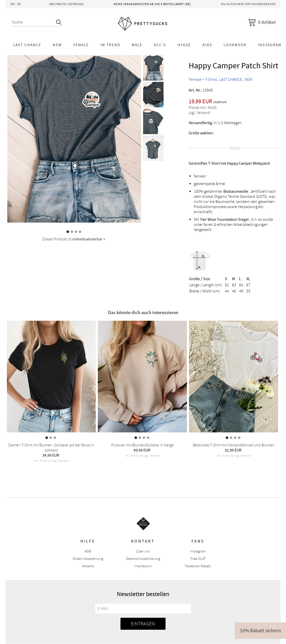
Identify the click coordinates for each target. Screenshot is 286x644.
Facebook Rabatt (198, 566)
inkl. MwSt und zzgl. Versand (51, 461)
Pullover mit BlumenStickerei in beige (142, 445)
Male (137, 45)
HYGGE (184, 45)
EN (13, 4)
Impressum (143, 566)
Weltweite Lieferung (66, 4)
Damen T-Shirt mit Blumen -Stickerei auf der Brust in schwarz (51, 448)
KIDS (207, 45)
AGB (88, 551)
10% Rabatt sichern (260, 631)
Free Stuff (198, 559)
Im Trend (110, 45)
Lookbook (235, 45)
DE (19, 4)
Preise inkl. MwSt (203, 108)
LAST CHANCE (27, 45)
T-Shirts (211, 80)
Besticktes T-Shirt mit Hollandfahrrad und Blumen (234, 445)
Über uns (143, 551)
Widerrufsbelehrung (88, 559)
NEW (57, 45)
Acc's (160, 45)
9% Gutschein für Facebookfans (248, 4)
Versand (88, 566)
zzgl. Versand (199, 113)
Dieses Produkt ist (74, 239)
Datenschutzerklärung (143, 559)
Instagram (198, 551)
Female (81, 45)
